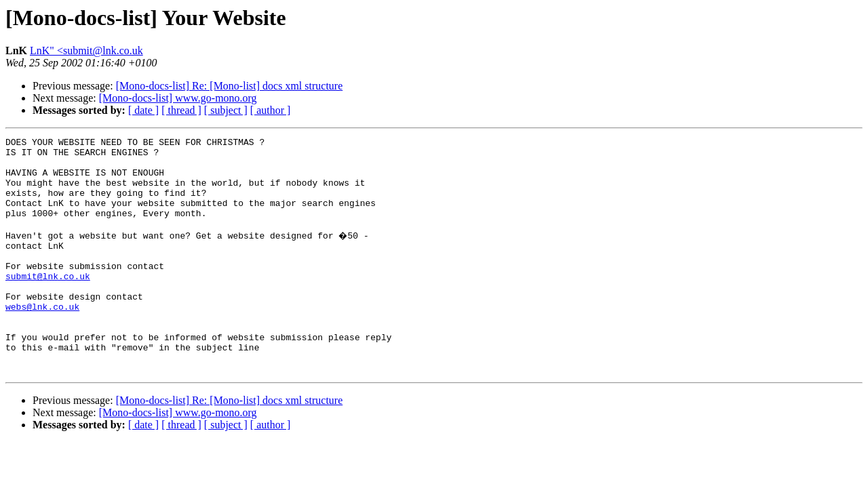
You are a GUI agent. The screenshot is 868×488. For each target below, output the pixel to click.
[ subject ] (226, 110)
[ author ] (271, 110)
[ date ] (143, 110)
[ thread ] (181, 110)
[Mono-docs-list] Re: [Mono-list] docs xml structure (230, 86)
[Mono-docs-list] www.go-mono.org (178, 98)
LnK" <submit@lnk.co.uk (86, 50)
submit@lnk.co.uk (48, 302)
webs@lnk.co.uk (42, 339)
